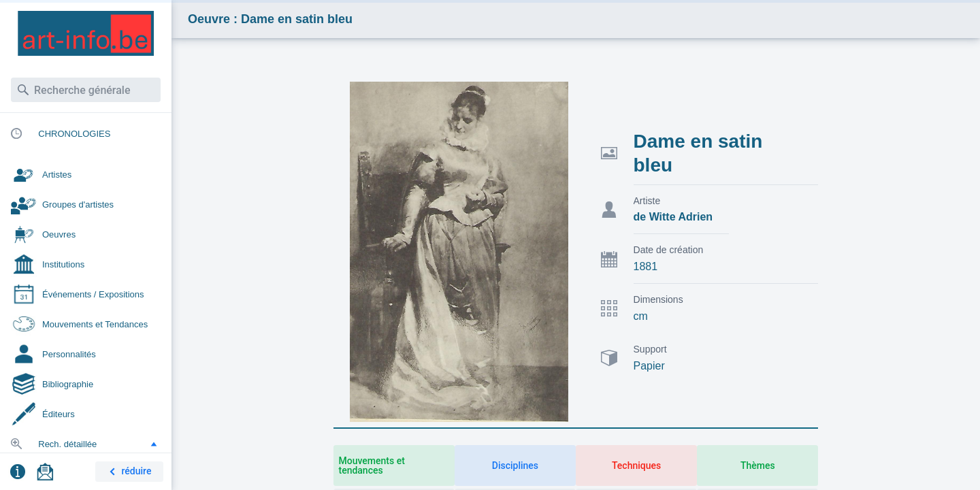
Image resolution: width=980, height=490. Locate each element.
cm (641, 316)
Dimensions (658, 299)
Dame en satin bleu (698, 153)
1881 (646, 266)
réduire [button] (128, 472)
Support (650, 349)
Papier (649, 366)
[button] (154, 444)
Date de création (669, 250)
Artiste (647, 201)
